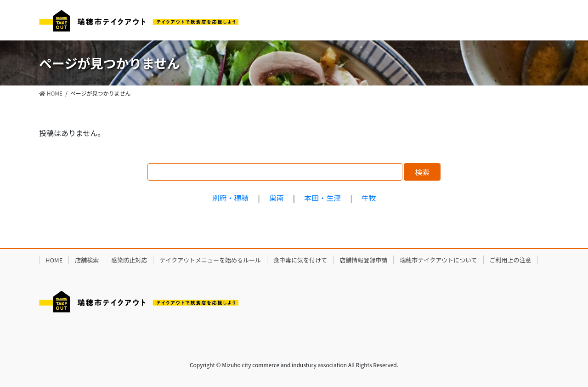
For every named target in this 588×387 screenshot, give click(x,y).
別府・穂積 (230, 198)
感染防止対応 (129, 260)
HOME (54, 260)
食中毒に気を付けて (300, 260)
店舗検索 (87, 260)
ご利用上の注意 (511, 260)
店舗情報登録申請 (363, 260)
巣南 (277, 198)
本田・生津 (322, 198)
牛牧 (369, 198)
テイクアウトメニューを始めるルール (210, 260)
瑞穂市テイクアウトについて (438, 260)
